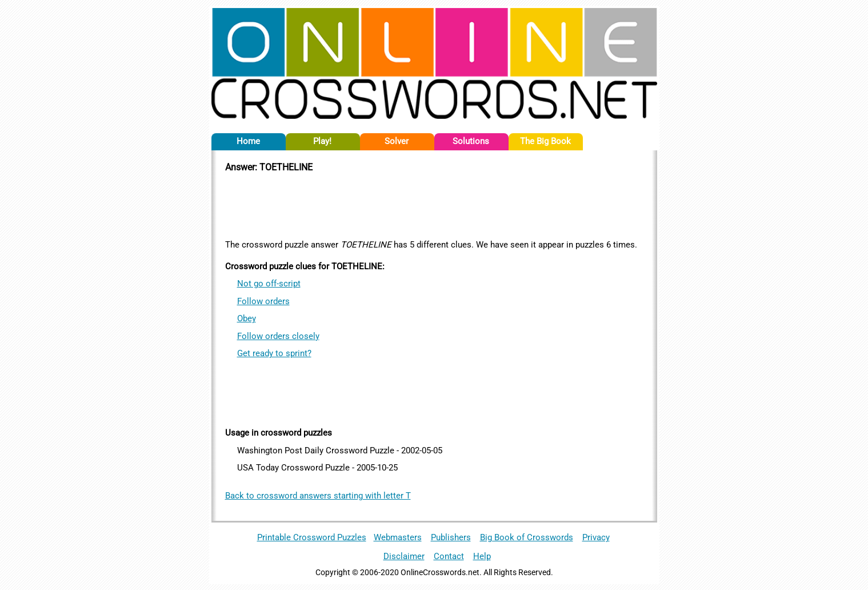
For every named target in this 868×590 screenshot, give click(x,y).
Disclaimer (404, 556)
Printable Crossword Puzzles (312, 537)
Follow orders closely (278, 336)
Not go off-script (269, 284)
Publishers (451, 537)
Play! (322, 141)
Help (482, 556)
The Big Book (545, 141)
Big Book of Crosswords (527, 537)
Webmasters (398, 537)
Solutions (471, 141)
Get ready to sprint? (274, 353)
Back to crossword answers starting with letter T (318, 496)
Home (248, 141)
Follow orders (263, 301)
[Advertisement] (434, 204)
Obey (247, 318)
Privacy (596, 537)
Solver (397, 141)
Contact (449, 556)
